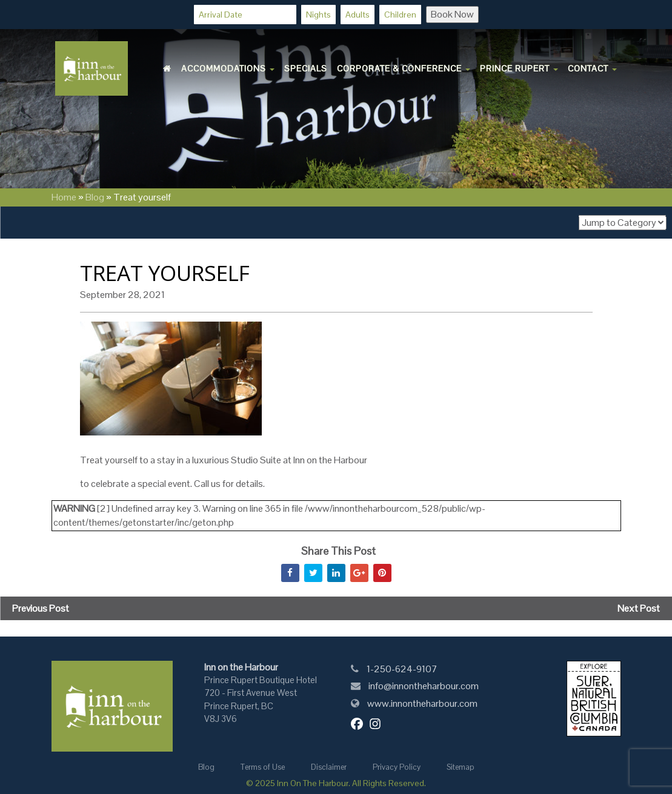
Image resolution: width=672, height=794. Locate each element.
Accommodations (228, 68)
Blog (95, 197)
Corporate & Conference (404, 68)
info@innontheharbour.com (424, 686)
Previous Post (41, 608)
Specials (306, 68)
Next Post (639, 608)
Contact (592, 68)
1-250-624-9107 (402, 669)
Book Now (452, 14)
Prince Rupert (519, 68)
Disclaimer (329, 767)
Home (64, 197)
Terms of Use (263, 767)
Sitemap (461, 767)
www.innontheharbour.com (422, 703)
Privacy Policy (397, 767)
